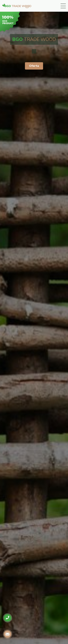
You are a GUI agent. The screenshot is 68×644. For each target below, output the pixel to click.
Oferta (34, 66)
